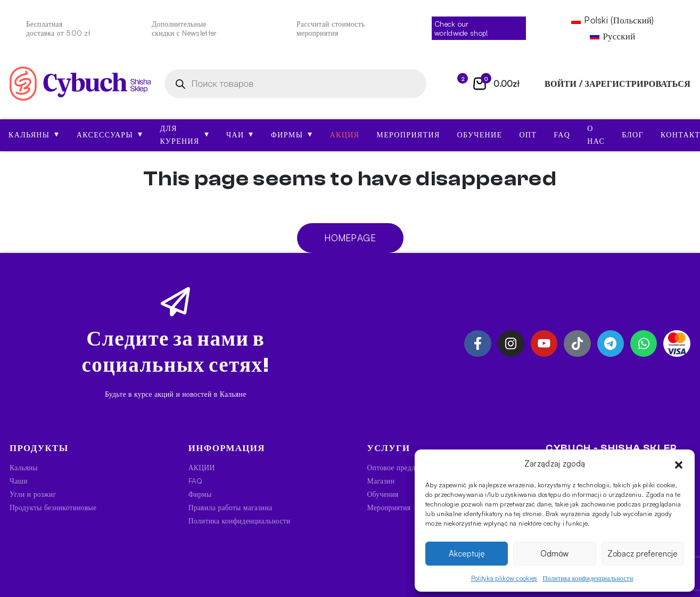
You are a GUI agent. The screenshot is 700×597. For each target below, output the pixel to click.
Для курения (184, 135)
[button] (679, 464)
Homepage (350, 238)
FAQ (562, 135)
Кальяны (34, 134)
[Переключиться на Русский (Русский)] (613, 36)
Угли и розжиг (33, 494)
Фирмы (292, 134)
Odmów (554, 554)
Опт (528, 135)
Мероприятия (408, 135)
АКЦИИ (202, 467)
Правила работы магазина (230, 507)
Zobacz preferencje (643, 554)
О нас (596, 135)
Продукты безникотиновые (53, 507)
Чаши (19, 481)
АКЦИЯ (345, 135)
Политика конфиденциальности (588, 578)
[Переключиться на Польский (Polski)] (613, 21)
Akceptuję (467, 554)
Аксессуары (110, 134)
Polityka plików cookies (504, 578)
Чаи (240, 134)
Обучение (480, 135)
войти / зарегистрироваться (617, 84)
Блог (633, 135)
